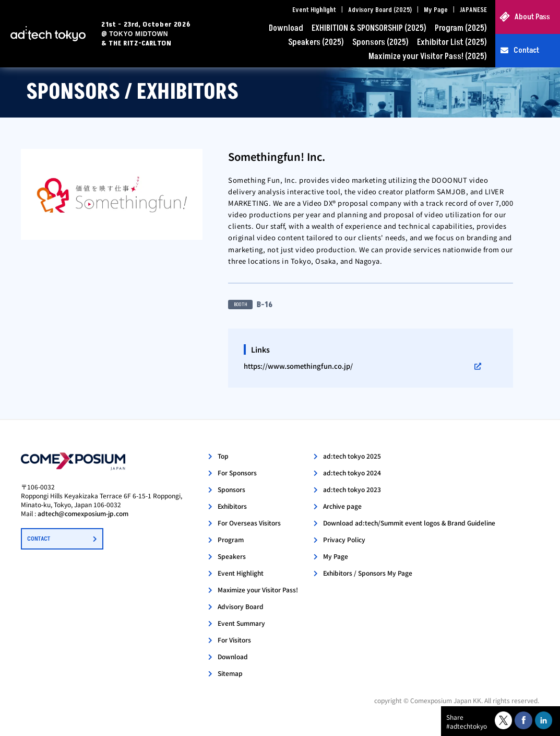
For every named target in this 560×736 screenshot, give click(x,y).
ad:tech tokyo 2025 (352, 456)
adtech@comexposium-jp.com (83, 513)
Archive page (342, 506)
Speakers (232, 556)
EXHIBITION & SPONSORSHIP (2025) (369, 28)
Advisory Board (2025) (380, 10)
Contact (526, 50)
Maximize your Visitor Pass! (258, 589)
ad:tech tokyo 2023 (352, 489)
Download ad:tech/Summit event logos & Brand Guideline (409, 523)
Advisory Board (241, 606)
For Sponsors (237, 472)
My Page (436, 10)
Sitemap (230, 673)
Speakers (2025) (316, 42)
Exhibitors (232, 506)
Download (286, 28)
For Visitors (234, 640)
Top (223, 456)
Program (231, 539)
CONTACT (39, 539)
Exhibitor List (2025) (452, 42)
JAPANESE (473, 10)
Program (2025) (461, 28)
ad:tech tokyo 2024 (352, 472)
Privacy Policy (344, 539)
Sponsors (231, 489)
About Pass (532, 17)
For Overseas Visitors (249, 523)
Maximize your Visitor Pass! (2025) (428, 56)
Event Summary (241, 623)
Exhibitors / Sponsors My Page (368, 573)
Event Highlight (314, 10)
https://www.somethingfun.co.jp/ (298, 366)
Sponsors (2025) (380, 42)
